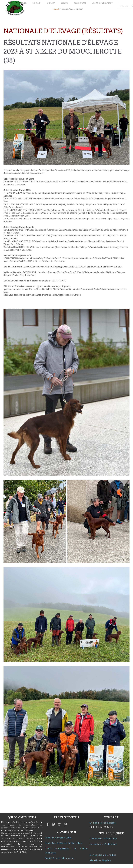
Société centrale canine (60, 858)
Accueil (56, 9)
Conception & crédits (103, 855)
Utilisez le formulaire (103, 823)
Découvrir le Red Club (103, 838)
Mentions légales (100, 860)
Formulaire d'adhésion (103, 844)
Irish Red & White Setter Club (64, 843)
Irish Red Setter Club (58, 838)
